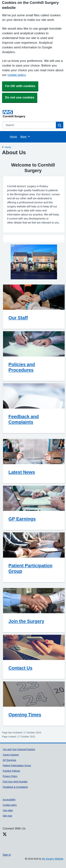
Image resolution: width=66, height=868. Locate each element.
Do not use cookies (20, 97)
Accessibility (9, 800)
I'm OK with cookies (20, 86)
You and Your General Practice (19, 749)
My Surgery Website (53, 859)
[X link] (5, 834)
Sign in (7, 855)
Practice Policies (11, 771)
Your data (8, 810)
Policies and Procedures (22, 367)
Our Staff (18, 318)
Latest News (22, 472)
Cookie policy (10, 805)
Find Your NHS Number (15, 782)
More (25, 136)
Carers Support (11, 755)
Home (13, 137)
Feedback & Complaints (15, 787)
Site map (7, 816)
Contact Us (20, 668)
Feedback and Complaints (24, 419)
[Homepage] (32, 114)
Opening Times (25, 715)
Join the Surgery (26, 621)
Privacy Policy (10, 776)
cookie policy (16, 75)
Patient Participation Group (30, 568)
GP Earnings (22, 519)
